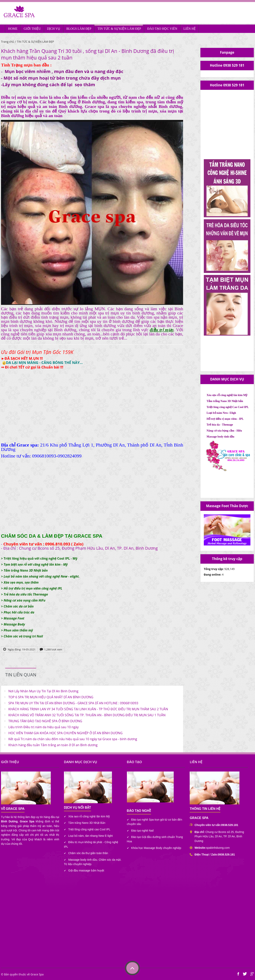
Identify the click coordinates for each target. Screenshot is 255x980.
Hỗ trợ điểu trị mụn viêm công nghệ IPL (33, 588)
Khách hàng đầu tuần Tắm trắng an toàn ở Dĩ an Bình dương (53, 745)
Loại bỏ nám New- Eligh (221, 413)
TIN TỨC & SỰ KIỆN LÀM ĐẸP (119, 29)
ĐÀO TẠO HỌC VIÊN (162, 29)
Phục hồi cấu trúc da (19, 612)
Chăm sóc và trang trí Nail (23, 636)
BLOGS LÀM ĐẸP (79, 29)
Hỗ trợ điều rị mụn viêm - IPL (225, 419)
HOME (13, 29)
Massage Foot (14, 618)
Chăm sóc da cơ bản (19, 606)
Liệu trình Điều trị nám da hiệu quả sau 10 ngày (44, 727)
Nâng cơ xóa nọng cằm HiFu (24, 600)
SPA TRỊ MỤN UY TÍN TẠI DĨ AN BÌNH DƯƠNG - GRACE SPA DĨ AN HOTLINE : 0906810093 (73, 703)
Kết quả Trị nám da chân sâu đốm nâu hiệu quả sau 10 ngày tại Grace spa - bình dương (73, 739)
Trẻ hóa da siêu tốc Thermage (26, 594)
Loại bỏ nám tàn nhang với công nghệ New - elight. (42, 576)
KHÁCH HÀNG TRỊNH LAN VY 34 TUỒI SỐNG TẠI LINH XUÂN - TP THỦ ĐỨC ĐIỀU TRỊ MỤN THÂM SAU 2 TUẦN (88, 709)
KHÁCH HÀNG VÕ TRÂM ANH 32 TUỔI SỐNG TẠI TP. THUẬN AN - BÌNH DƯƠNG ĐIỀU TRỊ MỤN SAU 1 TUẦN (87, 715)
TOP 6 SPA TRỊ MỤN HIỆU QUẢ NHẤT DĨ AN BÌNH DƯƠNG (51, 697)
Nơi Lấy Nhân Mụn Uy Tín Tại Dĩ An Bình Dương (43, 691)
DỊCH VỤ (54, 29)
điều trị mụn (162, 330)
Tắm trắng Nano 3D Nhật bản (26, 570)
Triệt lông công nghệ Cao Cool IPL (228, 407)
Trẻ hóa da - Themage (220, 425)
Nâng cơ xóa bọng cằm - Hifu (224, 431)
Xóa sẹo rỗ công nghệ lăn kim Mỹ (227, 395)
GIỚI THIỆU (32, 29)
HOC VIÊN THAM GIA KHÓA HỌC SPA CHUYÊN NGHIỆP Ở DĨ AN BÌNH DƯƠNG (65, 733)
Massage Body (14, 624)
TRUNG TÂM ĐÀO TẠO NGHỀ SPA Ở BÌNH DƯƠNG (45, 721)
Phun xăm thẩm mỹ (18, 630)
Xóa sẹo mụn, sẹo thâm (21, 582)
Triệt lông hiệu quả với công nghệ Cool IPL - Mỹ (40, 558)
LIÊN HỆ (190, 29)
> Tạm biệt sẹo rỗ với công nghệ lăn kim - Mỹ (34, 564)
